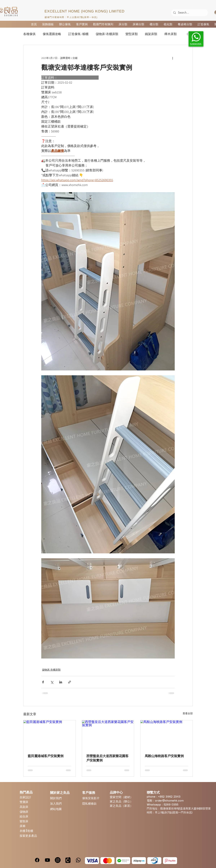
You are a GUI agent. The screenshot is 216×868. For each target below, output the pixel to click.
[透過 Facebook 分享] (43, 682)
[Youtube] (47, 860)
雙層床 (24, 802)
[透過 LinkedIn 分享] (61, 682)
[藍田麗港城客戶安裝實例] (49, 735)
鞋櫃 (30, 831)
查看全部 (188, 713)
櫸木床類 (171, 34)
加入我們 (56, 803)
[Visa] (92, 861)
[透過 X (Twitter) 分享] (52, 682)
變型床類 (132, 34)
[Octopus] (154, 861)
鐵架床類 (151, 34)
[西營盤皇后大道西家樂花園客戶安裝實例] (108, 735)
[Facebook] (37, 860)
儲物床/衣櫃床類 (107, 34)
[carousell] (68, 860)
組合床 (24, 816)
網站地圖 (56, 809)
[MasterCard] (107, 861)
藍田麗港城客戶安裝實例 (46, 756)
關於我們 (56, 798)
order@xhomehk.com (169, 801)
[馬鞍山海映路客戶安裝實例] (167, 735)
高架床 (24, 807)
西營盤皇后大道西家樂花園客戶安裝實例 (107, 758)
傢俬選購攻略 (52, 34)
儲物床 (24, 812)
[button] (188, 34)
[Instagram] (58, 860)
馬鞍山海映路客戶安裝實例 (164, 756)
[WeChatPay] (123, 861)
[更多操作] (173, 58)
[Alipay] (139, 861)
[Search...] (189, 13)
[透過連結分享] (70, 682)
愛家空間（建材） (121, 797)
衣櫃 (23, 831)
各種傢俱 (29, 34)
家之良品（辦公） (121, 801)
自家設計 (25, 797)
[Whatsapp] (78, 860)
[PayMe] (170, 861)
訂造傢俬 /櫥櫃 (78, 34)
